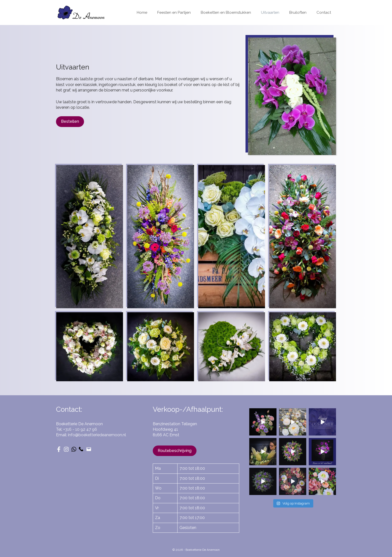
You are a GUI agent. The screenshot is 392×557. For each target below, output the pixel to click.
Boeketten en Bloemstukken (226, 12)
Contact (324, 12)
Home (142, 12)
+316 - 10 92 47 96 (80, 429)
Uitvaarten (270, 12)
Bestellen (70, 121)
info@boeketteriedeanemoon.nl (97, 435)
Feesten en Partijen (174, 12)
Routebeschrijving (175, 451)
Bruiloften (298, 12)
